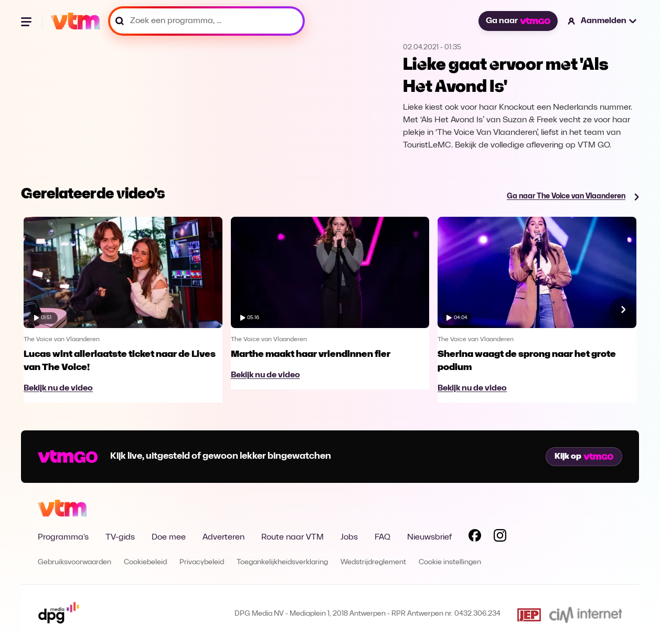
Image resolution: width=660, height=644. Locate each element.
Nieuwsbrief (429, 537)
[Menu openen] (27, 21)
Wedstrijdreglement (373, 562)
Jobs (349, 537)
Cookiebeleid (145, 562)
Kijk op (584, 457)
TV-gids (120, 537)
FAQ (382, 537)
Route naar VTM (292, 537)
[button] (603, 21)
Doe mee (169, 537)
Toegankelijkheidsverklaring (282, 562)
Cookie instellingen (450, 562)
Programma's (63, 537)
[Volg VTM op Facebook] (475, 537)
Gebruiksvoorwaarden (74, 562)
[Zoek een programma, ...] (206, 21)
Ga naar (518, 21)
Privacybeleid (202, 562)
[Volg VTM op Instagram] (500, 537)
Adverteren (223, 537)
